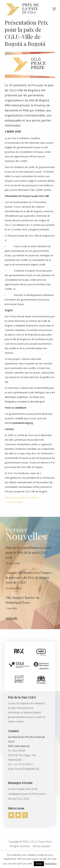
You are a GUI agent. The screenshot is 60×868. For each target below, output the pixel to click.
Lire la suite (11, 618)
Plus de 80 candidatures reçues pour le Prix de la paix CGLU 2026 (29, 552)
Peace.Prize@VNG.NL (27, 769)
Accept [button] (39, 864)
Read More (51, 863)
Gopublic (46, 846)
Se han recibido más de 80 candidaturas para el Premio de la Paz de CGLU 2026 (27, 794)
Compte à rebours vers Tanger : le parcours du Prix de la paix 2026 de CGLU (29, 577)
